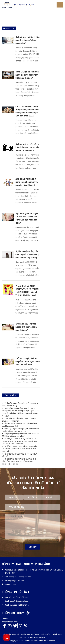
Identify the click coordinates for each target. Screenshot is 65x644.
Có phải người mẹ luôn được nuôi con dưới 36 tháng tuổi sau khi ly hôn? (20, 435)
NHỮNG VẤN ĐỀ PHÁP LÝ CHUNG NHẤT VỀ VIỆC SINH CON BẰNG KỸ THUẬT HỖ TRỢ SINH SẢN (21, 449)
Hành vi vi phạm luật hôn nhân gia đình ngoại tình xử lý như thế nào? (27, 75)
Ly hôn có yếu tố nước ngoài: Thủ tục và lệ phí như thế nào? (26, 327)
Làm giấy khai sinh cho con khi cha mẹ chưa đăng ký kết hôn (19, 420)
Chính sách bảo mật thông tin (17, 605)
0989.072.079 (10, 584)
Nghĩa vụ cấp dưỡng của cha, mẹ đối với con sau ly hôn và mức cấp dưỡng (27, 254)
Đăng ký (32, 547)
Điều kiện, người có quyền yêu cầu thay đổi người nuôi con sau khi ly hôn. (20, 430)
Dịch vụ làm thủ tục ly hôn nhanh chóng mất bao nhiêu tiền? (27, 40)
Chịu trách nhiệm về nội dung (16, 597)
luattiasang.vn (11, 577)
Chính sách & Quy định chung (16, 601)
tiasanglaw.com (24, 577)
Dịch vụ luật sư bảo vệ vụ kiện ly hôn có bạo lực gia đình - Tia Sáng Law (27, 147)
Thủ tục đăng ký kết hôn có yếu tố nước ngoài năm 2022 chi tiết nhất (28, 362)
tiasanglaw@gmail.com (14, 580)
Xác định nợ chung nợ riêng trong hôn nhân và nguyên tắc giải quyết (27, 182)
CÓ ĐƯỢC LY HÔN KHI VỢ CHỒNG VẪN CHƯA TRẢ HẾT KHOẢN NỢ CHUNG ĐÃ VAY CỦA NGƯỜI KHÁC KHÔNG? (20, 441)
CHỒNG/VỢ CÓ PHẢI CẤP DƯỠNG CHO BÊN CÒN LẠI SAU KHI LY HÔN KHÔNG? (19, 460)
